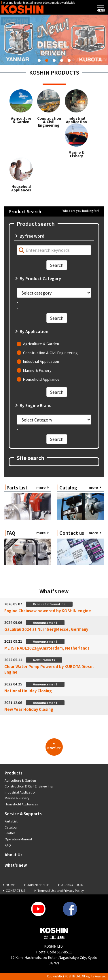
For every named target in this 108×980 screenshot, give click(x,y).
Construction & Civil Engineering (49, 122)
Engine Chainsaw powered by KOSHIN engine (48, 611)
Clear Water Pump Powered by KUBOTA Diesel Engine (49, 669)
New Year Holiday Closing (29, 709)
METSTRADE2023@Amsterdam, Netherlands (47, 648)
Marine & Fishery (76, 154)
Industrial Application (76, 120)
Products (14, 773)
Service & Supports (23, 814)
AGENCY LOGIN (72, 885)
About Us (14, 855)
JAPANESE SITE (38, 885)
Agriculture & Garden (21, 120)
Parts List (11, 821)
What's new (16, 865)
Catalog (11, 827)
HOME (10, 885)
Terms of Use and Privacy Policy (61, 891)
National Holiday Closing (28, 691)
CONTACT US (15, 891)
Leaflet (10, 833)
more (41, 487)
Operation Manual (18, 839)
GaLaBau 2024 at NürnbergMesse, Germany (46, 629)
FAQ (8, 845)
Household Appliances (21, 188)
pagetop (54, 745)
